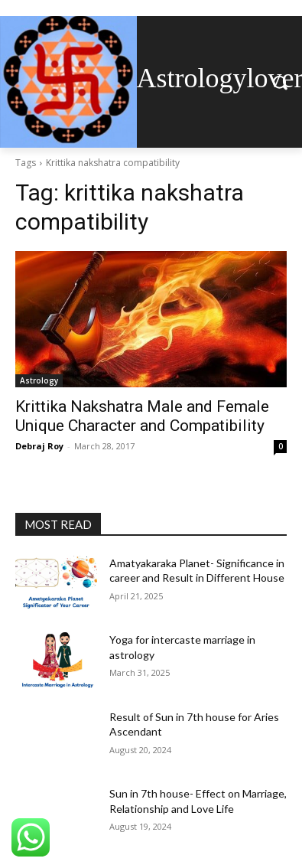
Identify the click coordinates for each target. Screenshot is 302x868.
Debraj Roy (39, 446)
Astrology (39, 380)
